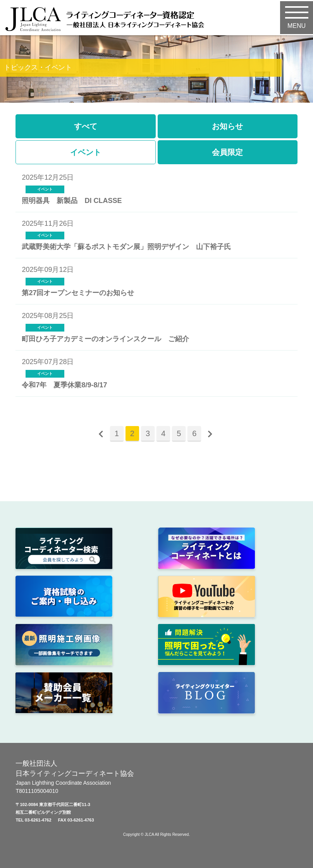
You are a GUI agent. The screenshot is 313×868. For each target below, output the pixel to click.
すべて (86, 126)
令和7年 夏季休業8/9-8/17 (64, 385)
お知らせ (227, 126)
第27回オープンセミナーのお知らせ (78, 293)
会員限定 (227, 152)
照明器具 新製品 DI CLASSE (72, 201)
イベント (86, 152)
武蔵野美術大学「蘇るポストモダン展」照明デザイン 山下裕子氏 (126, 247)
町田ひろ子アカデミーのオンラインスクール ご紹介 (105, 339)
